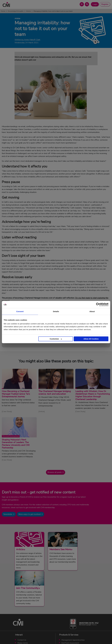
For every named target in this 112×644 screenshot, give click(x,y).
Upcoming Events (24, 611)
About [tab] (92, 311)
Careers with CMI (24, 617)
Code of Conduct (47, 637)
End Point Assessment (70, 608)
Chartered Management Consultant (75, 614)
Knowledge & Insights (16, 11)
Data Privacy (73, 637)
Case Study (7, 411)
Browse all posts (55, 472)
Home (3, 11)
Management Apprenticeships (73, 605)
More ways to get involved (30, 514)
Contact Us (22, 605)
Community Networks (26, 614)
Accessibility (84, 637)
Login (95, 4)
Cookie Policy (61, 637)
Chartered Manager (69, 611)
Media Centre (23, 608)
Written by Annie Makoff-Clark (27, 40)
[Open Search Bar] (87, 4)
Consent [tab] (20, 311)
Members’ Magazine (69, 619)
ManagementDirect (69, 617)
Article (29, 11)
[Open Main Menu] (82, 4)
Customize (56, 339)
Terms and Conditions (31, 637)
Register (105, 4)
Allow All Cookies (91, 339)
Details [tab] (56, 311)
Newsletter (8, 514)
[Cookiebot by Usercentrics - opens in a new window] (98, 304)
